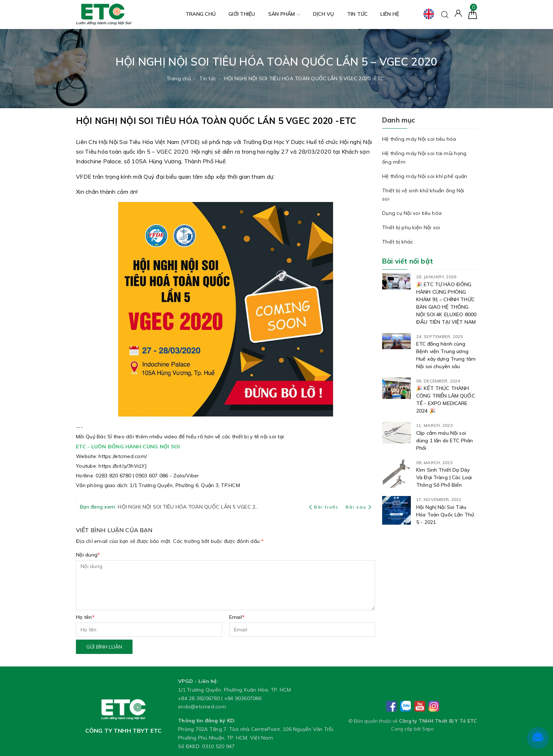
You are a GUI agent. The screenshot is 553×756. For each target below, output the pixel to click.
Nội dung (88, 555)
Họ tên (85, 617)
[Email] (302, 630)
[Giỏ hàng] (473, 14)
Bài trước (324, 507)
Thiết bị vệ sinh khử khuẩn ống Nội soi (423, 195)
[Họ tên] (149, 630)
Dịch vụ (324, 14)
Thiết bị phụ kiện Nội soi (411, 227)
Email (237, 617)
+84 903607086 (243, 698)
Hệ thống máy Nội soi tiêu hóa (419, 139)
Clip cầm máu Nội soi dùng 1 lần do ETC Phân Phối (444, 440)
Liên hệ (390, 14)
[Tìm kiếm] (445, 14)
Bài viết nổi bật (408, 261)
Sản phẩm (284, 15)
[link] (123, 456)
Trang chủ (201, 14)
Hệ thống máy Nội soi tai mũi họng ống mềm (424, 158)
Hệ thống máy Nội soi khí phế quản (425, 176)
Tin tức (357, 14)
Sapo (428, 729)
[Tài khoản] (458, 13)
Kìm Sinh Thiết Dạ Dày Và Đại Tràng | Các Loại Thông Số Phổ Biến (444, 477)
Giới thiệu (242, 14)
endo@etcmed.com (202, 707)
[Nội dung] (225, 585)
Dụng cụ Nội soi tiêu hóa (412, 213)
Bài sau (358, 507)
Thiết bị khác (398, 242)
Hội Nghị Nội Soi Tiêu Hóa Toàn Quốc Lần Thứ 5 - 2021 (445, 515)
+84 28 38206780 (199, 698)
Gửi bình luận (104, 647)
